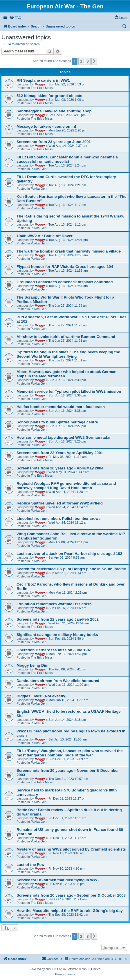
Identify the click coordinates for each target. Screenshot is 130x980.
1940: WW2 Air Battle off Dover (45, 236)
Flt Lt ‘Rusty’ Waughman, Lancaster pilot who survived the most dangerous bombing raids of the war (70, 753)
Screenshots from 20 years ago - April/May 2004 (60, 468)
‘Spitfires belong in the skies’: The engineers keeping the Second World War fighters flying (68, 354)
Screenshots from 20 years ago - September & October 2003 (71, 895)
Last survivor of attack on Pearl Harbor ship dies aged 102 (69, 554)
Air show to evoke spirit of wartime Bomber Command (66, 337)
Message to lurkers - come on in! (46, 126)
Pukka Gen (39, 169)
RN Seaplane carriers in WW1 (43, 80)
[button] (94, 61)
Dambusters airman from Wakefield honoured (58, 681)
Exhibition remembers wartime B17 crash (54, 604)
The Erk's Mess (42, 88)
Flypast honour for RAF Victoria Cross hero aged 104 (65, 267)
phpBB (50, 969)
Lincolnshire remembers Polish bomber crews (59, 519)
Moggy (40, 84)
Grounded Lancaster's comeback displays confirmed (65, 282)
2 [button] (81, 61)
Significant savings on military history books (57, 635)
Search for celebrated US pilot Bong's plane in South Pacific (71, 569)
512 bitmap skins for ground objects (49, 96)
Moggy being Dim (32, 665)
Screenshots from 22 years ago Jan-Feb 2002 (58, 619)
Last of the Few (30, 865)
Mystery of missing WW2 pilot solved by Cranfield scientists (71, 849)
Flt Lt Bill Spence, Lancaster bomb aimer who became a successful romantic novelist (67, 159)
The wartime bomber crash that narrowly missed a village (69, 251)
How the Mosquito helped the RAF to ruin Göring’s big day (70, 911)
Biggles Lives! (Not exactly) (41, 696)
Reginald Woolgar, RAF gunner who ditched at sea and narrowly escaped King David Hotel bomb (66, 486)
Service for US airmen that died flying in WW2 (58, 880)
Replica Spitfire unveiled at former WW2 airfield (60, 503)
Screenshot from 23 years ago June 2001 (54, 142)
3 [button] (88, 61)
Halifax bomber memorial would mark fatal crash (61, 407)
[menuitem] (15, 18)
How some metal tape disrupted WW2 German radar (64, 437)
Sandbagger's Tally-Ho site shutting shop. (55, 111)
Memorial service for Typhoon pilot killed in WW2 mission (69, 391)
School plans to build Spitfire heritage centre (57, 422)
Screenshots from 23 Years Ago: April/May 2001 (60, 453)
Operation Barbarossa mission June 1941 (54, 650)
